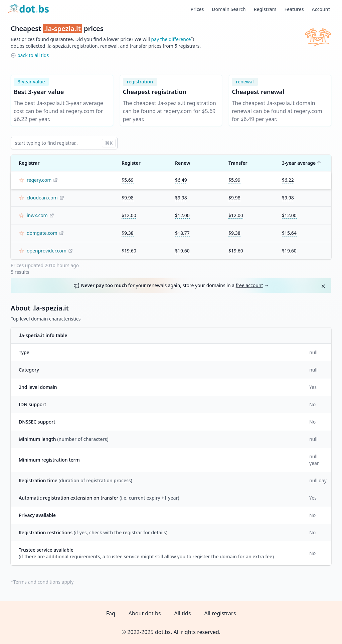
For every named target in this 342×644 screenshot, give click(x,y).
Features (294, 9)
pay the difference (171, 39)
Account (321, 9)
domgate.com (42, 233)
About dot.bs (145, 613)
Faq (111, 613)
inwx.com (37, 215)
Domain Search (229, 9)
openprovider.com (47, 251)
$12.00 (129, 215)
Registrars (265, 9)
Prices (197, 9)
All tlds (182, 613)
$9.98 (128, 198)
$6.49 (247, 119)
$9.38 (128, 233)
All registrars (220, 613)
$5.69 (209, 111)
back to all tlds (33, 55)
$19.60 (129, 251)
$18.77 (182, 233)
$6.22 (21, 119)
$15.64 (289, 233)
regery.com (80, 111)
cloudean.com (42, 198)
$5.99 (234, 180)
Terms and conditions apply (44, 582)
